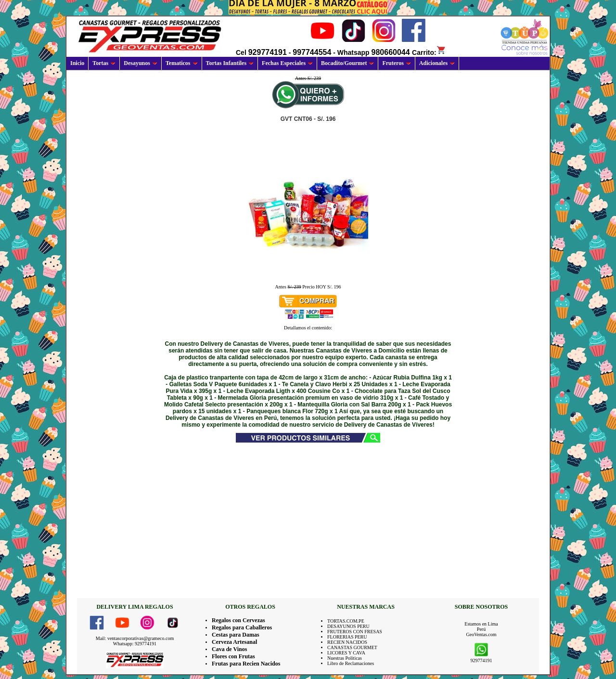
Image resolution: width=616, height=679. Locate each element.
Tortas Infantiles (230, 63)
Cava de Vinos (229, 649)
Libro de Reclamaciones (351, 663)
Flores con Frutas (233, 656)
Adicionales (437, 63)
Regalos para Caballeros (242, 627)
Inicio (77, 63)
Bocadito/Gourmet (347, 63)
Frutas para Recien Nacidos (246, 664)
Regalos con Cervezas (238, 620)
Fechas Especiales (287, 63)
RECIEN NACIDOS (347, 642)
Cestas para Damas (236, 635)
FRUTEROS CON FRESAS (355, 632)
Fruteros (396, 63)
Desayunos (141, 63)
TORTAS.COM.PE (346, 621)
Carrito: (429, 52)
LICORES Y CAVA (346, 653)
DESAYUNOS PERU (348, 626)
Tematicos (182, 63)
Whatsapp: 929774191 (135, 644)
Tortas (104, 63)
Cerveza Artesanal (234, 642)
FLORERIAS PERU (347, 637)
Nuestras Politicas (345, 658)
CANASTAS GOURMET (352, 647)
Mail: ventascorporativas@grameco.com (135, 638)
